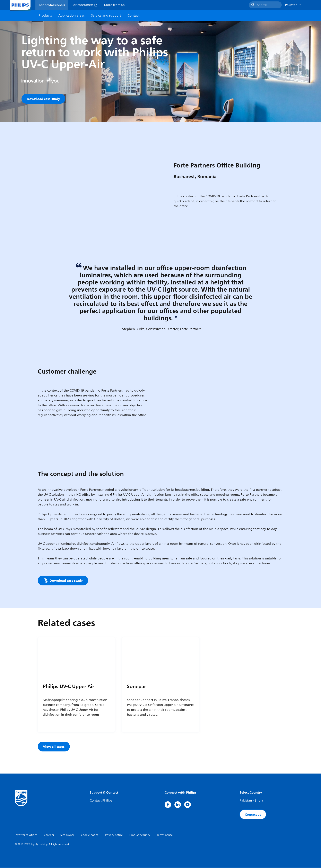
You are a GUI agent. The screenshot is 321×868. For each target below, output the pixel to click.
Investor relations (26, 835)
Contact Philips (101, 801)
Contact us (253, 815)
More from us (114, 5)
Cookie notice (90, 835)
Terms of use (165, 835)
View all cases (54, 747)
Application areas (71, 16)
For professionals (52, 5)
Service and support (106, 16)
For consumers (85, 5)
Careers (49, 835)
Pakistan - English (253, 801)
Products (45, 16)
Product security (140, 835)
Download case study (43, 99)
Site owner (67, 835)
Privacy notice (114, 835)
